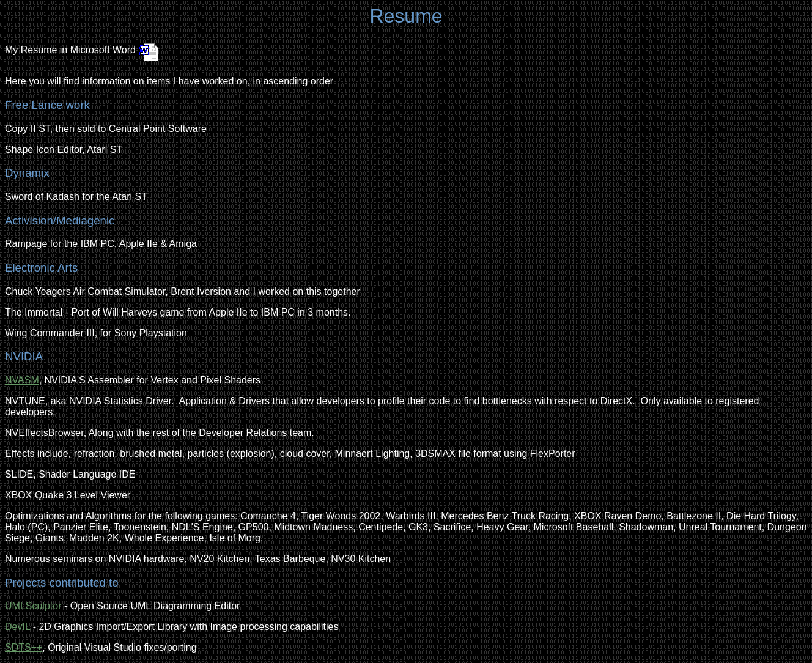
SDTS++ (24, 647)
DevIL (17, 627)
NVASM (22, 380)
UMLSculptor (33, 606)
